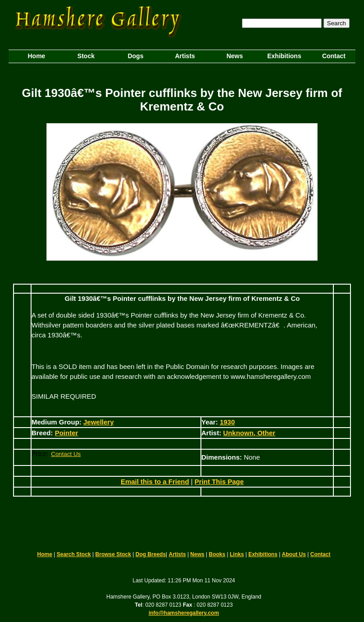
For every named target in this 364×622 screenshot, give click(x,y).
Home (45, 554)
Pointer (67, 433)
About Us (294, 554)
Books (217, 554)
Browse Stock (113, 554)
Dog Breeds (151, 554)
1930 (227, 422)
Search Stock (74, 554)
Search (337, 23)
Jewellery (99, 422)
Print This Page (219, 481)
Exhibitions (263, 554)
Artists (177, 554)
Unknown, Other (249, 433)
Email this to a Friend (155, 481)
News (197, 554)
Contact (321, 554)
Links (237, 554)
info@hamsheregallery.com (184, 613)
